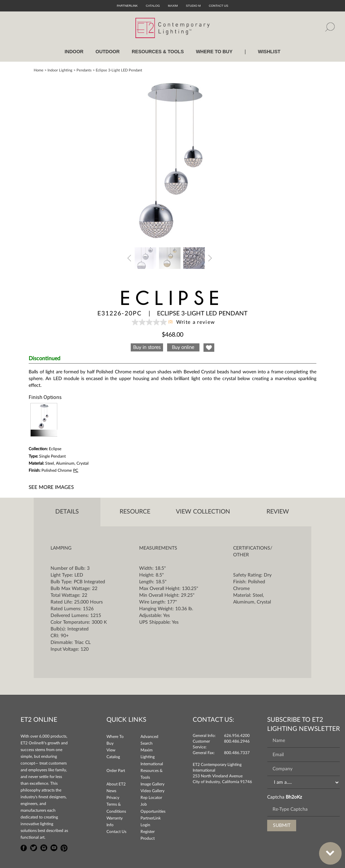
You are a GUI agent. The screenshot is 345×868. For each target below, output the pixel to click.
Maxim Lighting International (152, 757)
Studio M (193, 6)
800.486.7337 (237, 753)
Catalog (153, 6)
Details (67, 512)
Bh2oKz (294, 797)
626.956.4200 (237, 736)
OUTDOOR (108, 52)
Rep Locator (151, 798)
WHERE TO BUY (214, 52)
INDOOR (74, 52)
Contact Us (116, 832)
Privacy (113, 798)
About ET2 (116, 784)
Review (278, 512)
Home (39, 70)
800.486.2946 (237, 741)
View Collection (203, 512)
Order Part (116, 771)
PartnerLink (127, 6)
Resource (135, 512)
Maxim (173, 6)
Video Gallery (152, 791)
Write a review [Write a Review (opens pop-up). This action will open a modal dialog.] (196, 322)
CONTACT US (219, 6)
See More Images (51, 487)
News (111, 791)
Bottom (327, 849)
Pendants (84, 70)
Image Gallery (152, 784)
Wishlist (269, 52)
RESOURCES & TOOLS (158, 52)
